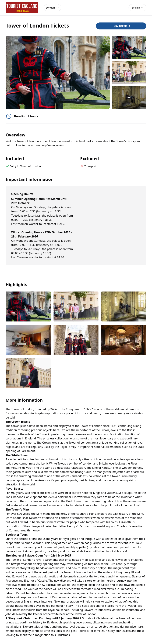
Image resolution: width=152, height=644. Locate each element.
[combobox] (137, 8)
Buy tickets (122, 26)
